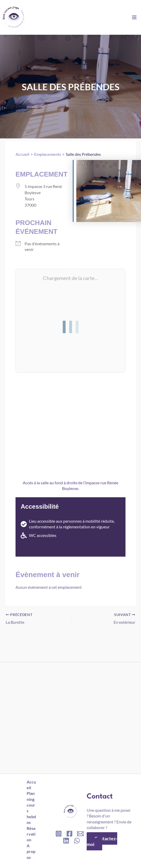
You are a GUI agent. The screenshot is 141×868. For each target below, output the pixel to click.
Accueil (31, 785)
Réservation (32, 834)
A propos (32, 851)
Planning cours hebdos (31, 808)
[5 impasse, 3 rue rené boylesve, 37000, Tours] (70, 423)
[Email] (80, 834)
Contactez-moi (102, 841)
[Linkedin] (66, 841)
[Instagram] (59, 834)
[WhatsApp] (77, 841)
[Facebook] (69, 834)
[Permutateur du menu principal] (134, 17)
